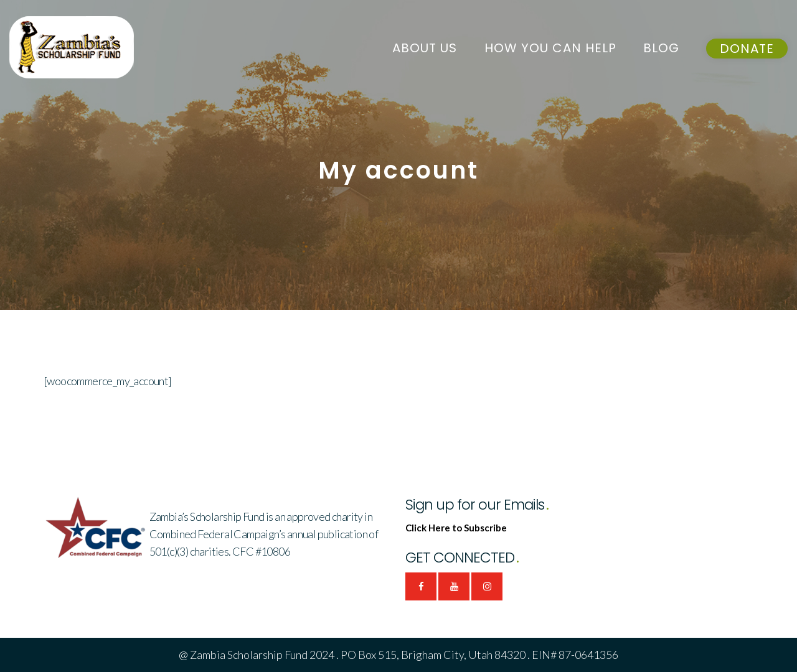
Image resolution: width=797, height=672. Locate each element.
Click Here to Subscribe (456, 528)
